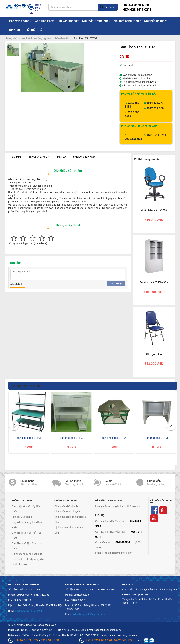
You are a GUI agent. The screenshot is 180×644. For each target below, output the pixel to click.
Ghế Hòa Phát (45, 21)
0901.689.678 (133, 139)
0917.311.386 (155, 108)
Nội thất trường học (96, 21)
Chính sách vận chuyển (67, 511)
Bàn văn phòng (20, 21)
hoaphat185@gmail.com (118, 553)
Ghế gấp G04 (154, 354)
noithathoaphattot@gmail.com (88, 614)
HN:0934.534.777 (27, 640)
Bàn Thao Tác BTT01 (29, 438)
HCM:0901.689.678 (99, 640)
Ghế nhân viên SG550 (154, 210)
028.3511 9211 (157, 135)
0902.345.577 (123, 640)
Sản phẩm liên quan (84, 157)
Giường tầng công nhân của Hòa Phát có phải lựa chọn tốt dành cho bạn (28, 559)
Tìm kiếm (107, 7)
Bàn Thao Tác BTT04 (114, 438)
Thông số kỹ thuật (39, 157)
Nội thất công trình (127, 21)
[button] (27, 68)
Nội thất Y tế (34, 30)
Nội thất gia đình (156, 21)
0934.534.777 (155, 103)
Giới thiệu (16, 157)
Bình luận (61, 157)
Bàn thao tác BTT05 (157, 438)
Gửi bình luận (116, 283)
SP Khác (16, 30)
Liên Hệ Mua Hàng (22, 517)
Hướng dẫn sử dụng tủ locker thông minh (118, 506)
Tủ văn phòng (69, 21)
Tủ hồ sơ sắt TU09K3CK (154, 282)
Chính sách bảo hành (66, 506)
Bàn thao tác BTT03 (71, 438)
